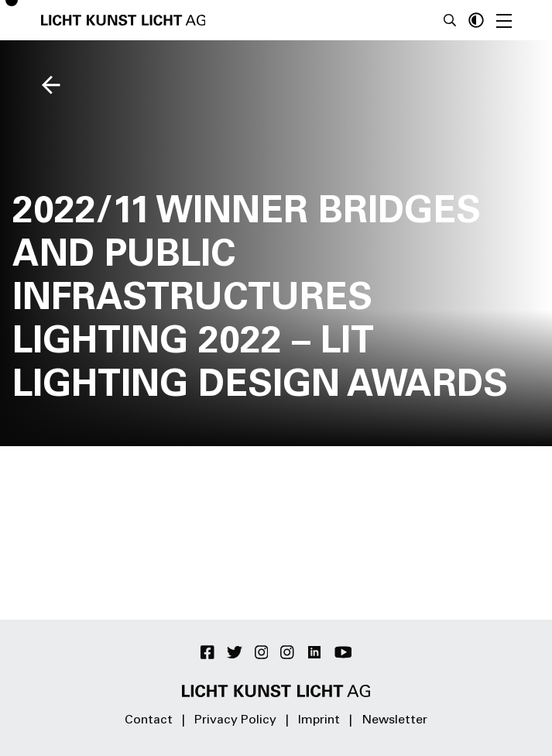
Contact (149, 720)
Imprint (319, 720)
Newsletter (394, 720)
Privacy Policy (235, 720)
